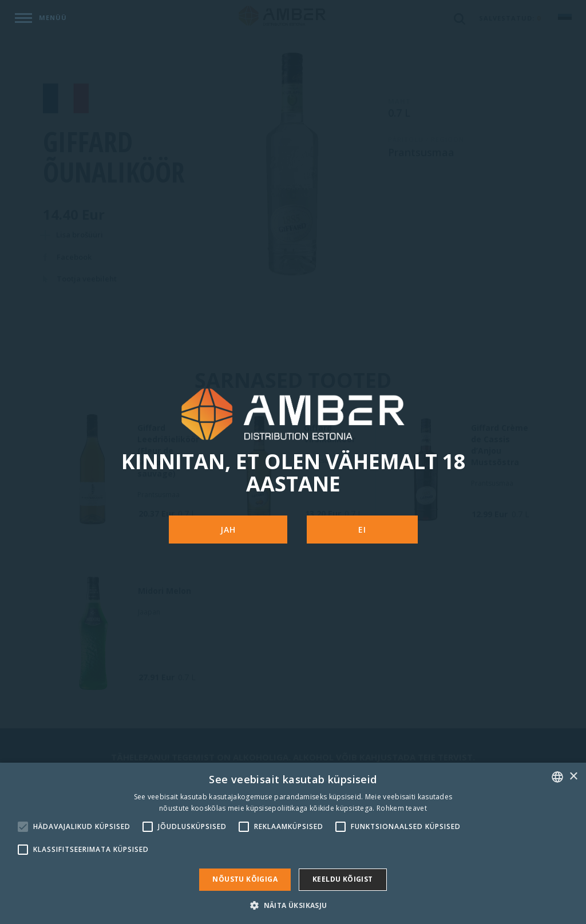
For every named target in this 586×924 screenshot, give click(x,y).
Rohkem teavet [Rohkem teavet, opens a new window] (402, 808)
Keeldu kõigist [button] (343, 879)
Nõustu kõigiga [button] (245, 879)
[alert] (293, 843)
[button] (293, 905)
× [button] (573, 777)
